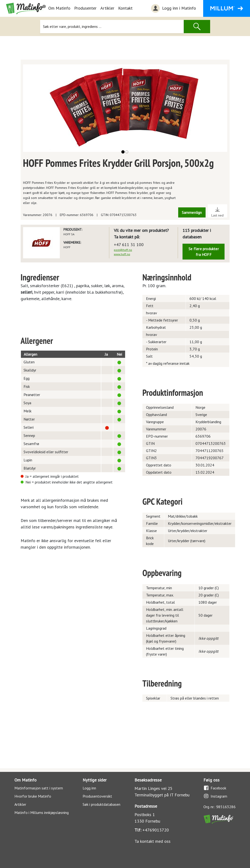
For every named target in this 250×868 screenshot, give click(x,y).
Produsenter (85, 8)
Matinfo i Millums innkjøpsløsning (42, 812)
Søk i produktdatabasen (101, 804)
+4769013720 (156, 830)
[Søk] (112, 27)
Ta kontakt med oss (152, 841)
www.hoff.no (122, 254)
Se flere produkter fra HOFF (204, 252)
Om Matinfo (59, 8)
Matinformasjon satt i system (39, 788)
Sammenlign (192, 212)
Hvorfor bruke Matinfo (33, 796)
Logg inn (89, 788)
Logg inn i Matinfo (173, 8)
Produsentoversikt (97, 796)
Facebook (215, 788)
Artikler (107, 8)
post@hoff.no (123, 250)
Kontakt (125, 8)
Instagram (215, 796)
